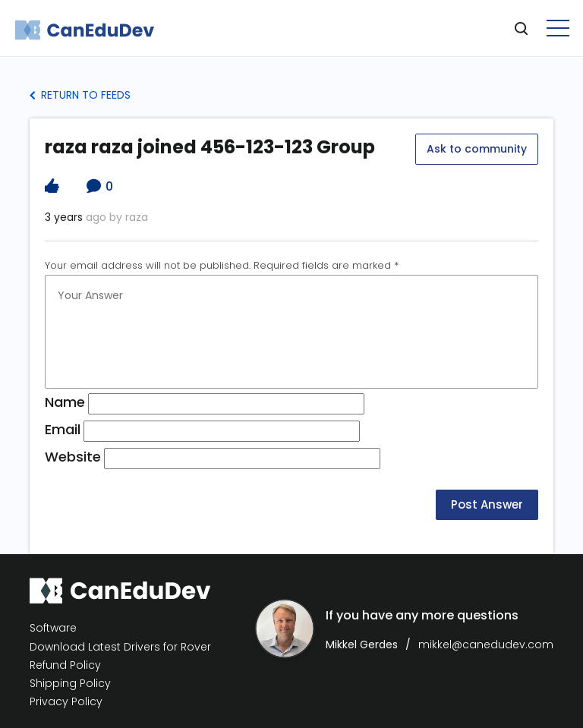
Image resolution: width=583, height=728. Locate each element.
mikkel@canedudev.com (486, 644)
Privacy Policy (66, 702)
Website (73, 457)
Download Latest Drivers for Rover (120, 647)
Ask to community (477, 149)
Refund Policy (65, 665)
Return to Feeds (80, 95)
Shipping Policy (70, 684)
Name (65, 402)
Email (63, 429)
